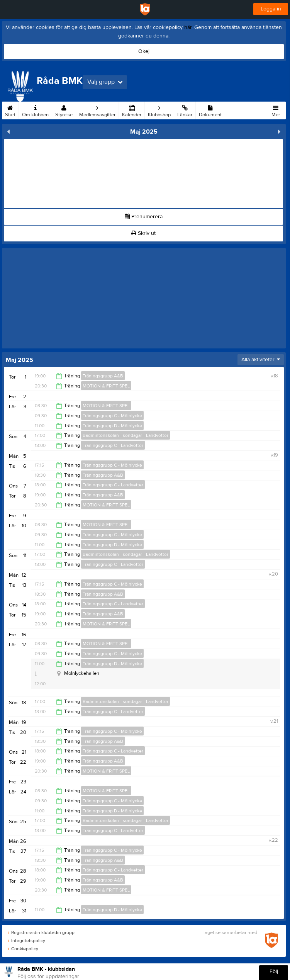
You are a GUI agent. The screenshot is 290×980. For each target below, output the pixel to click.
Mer (276, 110)
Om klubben (35, 110)
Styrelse (64, 110)
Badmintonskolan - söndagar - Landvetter (125, 435)
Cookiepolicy (23, 949)
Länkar (185, 110)
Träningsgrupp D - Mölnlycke (112, 426)
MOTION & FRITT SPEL (106, 386)
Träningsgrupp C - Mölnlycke (112, 416)
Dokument (210, 110)
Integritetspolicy (26, 941)
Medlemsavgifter (97, 110)
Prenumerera (144, 217)
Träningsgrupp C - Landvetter (113, 445)
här (188, 27)
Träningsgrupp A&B (103, 376)
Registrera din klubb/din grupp (41, 932)
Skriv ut (143, 233)
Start (10, 110)
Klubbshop (159, 110)
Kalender (132, 110)
